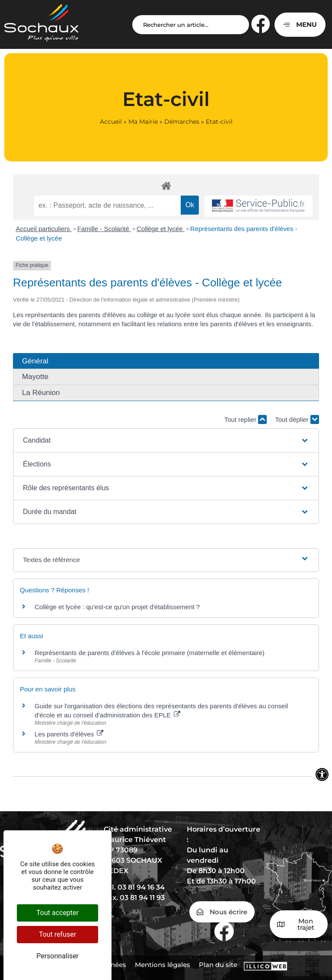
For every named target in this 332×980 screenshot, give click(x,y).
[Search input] (191, 25)
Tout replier (246, 419)
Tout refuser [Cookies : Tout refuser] (57, 934)
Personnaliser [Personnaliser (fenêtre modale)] (57, 956)
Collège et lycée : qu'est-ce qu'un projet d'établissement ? (117, 607)
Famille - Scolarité (104, 229)
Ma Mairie (143, 122)
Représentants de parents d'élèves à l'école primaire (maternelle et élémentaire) (150, 653)
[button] (166, 440)
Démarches (182, 122)
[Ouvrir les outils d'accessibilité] (322, 774)
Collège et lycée (161, 229)
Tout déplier (297, 419)
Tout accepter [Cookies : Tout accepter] (57, 913)
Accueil (111, 122)
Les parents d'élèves (69, 734)
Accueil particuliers (44, 229)
